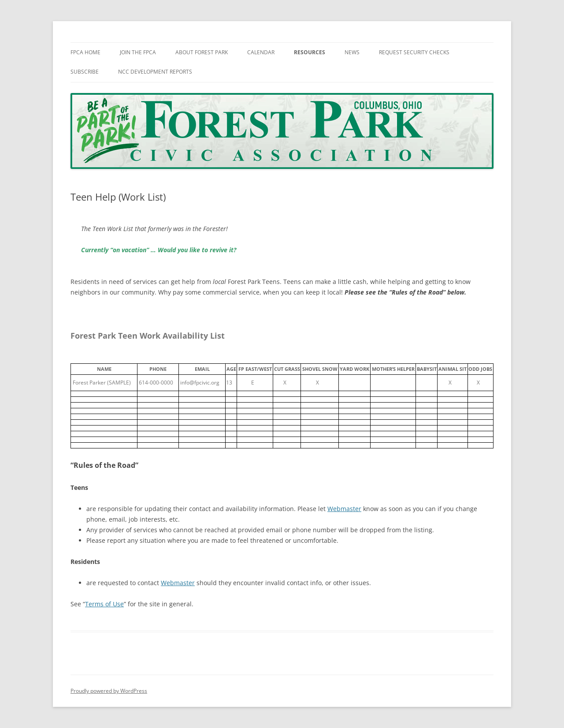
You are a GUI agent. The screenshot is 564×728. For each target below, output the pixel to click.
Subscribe (85, 72)
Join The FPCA (138, 52)
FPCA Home (85, 52)
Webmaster (344, 509)
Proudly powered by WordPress (109, 691)
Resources (310, 52)
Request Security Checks (414, 52)
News (352, 52)
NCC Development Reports (155, 72)
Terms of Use (104, 604)
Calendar (261, 52)
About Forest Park (202, 52)
